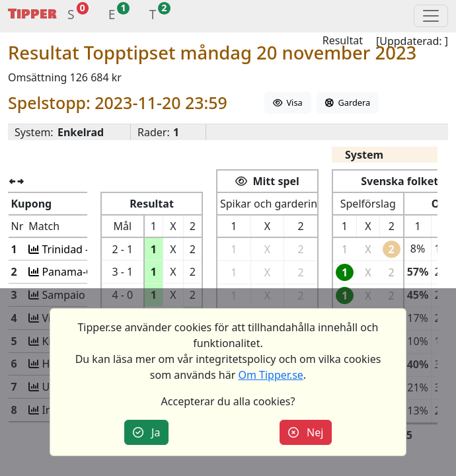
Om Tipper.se (270, 375)
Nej (306, 432)
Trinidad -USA (73, 249)
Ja (147, 432)
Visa (288, 102)
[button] (71, 16)
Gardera (348, 102)
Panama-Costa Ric (84, 272)
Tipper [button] (32, 14)
